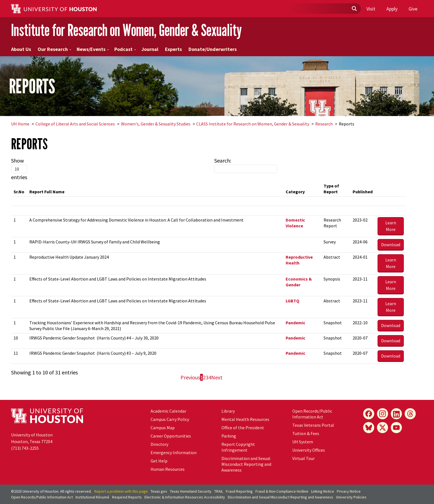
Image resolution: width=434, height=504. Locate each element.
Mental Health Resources (245, 419)
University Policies (351, 497)
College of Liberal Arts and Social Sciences (75, 124)
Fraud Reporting (239, 491)
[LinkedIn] (396, 414)
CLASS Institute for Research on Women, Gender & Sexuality (253, 124)
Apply (392, 9)
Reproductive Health (299, 260)
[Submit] (354, 9)
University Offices (309, 450)
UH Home (20, 124)
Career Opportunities (171, 436)
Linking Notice (323, 491)
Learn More (391, 226)
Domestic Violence (295, 223)
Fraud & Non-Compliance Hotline (282, 491)
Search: (246, 165)
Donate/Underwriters (213, 49)
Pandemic (295, 323)
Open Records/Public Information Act (312, 414)
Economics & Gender (299, 282)
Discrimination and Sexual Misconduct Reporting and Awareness (246, 464)
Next (217, 377)
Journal (150, 49)
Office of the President (243, 428)
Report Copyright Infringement (238, 447)
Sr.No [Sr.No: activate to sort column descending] (19, 192)
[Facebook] (369, 414)
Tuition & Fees (306, 433)
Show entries (19, 169)
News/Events (93, 49)
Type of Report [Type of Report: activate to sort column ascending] (331, 189)
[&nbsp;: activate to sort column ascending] (391, 189)
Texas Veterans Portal (313, 425)
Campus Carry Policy (170, 419)
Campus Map (163, 428)
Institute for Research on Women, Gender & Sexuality (126, 30)
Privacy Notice (349, 491)
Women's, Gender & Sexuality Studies (156, 124)
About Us (21, 49)
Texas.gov (159, 491)
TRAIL (219, 491)
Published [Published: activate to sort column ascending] (363, 192)
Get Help (159, 461)
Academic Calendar (168, 411)
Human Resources (168, 469)
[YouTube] (396, 428)
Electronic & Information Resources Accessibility (185, 497)
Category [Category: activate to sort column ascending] (295, 192)
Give (413, 9)
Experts (173, 49)
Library (228, 411)
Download (391, 245)
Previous (190, 377)
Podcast (125, 49)
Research (324, 124)
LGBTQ (292, 301)
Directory (159, 444)
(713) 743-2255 (25, 448)
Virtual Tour (303, 458)
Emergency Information (174, 452)
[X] (383, 428)
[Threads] (410, 414)
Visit (371, 9)
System (303, 442)
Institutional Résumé (92, 497)
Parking (229, 436)
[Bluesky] (369, 428)
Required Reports (127, 497)
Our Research (55, 49)
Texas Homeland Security (191, 491)
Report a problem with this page (121, 491)
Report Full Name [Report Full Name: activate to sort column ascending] (47, 192)
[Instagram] (383, 414)
